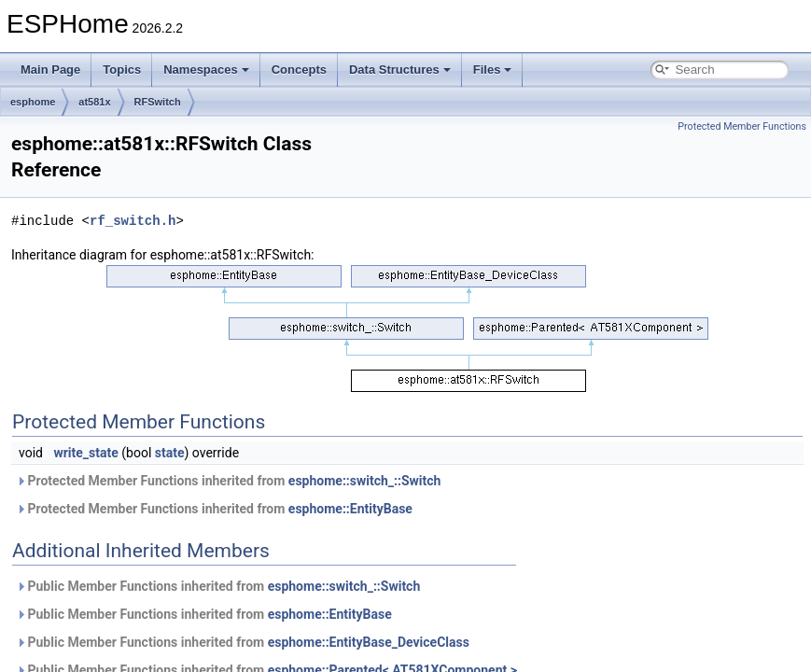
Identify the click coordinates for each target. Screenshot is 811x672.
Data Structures (400, 70)
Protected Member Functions (742, 126)
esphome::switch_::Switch (365, 481)
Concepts (299, 70)
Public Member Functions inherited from (218, 586)
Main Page (50, 70)
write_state (85, 453)
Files (493, 70)
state (170, 453)
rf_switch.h (133, 221)
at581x (94, 102)
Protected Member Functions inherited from (228, 481)
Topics (122, 70)
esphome (33, 102)
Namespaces (206, 70)
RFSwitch (158, 102)
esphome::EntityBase (350, 509)
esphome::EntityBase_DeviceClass (369, 642)
